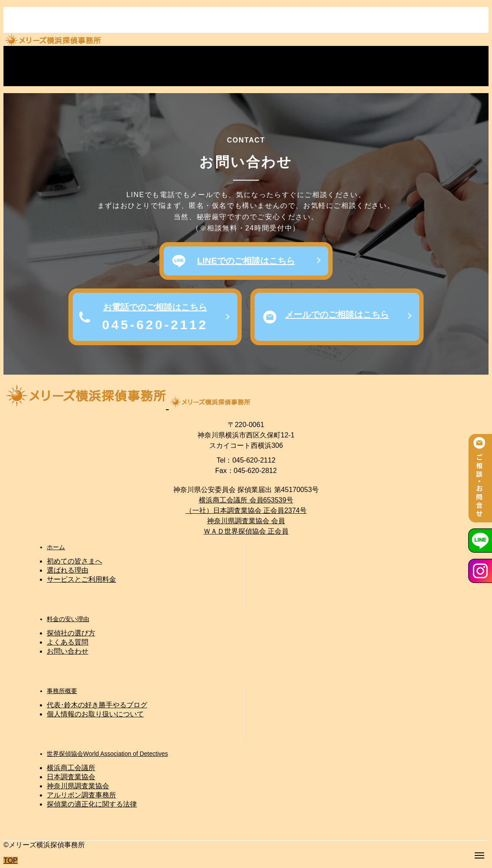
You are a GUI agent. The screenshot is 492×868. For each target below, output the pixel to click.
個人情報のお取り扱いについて (95, 714)
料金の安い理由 (68, 619)
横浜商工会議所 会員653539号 (246, 500)
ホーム (56, 547)
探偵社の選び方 (71, 633)
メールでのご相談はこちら (337, 314)
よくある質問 (68, 642)
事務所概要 (62, 691)
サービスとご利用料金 (81, 579)
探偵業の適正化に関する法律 (92, 804)
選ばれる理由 (68, 570)
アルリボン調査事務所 (81, 795)
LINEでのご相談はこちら (246, 261)
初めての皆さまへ (74, 561)
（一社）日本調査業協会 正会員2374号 (246, 510)
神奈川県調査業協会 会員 (246, 521)
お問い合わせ (68, 651)
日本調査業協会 (71, 777)
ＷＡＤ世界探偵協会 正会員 (246, 531)
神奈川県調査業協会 (78, 786)
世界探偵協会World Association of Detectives (107, 754)
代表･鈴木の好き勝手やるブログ (97, 705)
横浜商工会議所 (71, 768)
